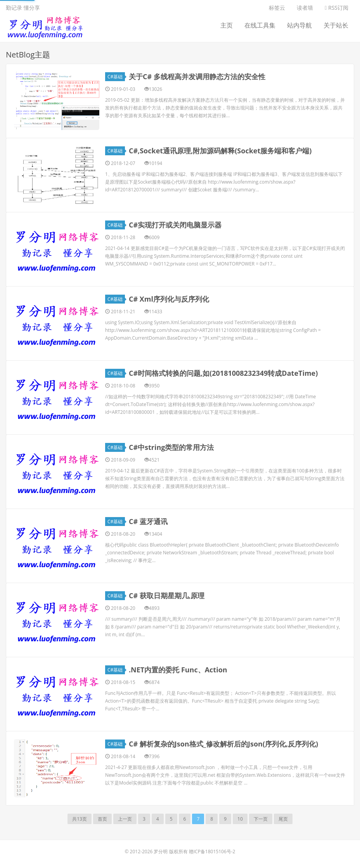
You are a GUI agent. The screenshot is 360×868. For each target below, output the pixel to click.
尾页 (283, 819)
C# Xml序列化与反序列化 (169, 299)
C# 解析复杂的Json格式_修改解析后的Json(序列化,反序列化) (223, 744)
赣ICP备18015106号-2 (212, 852)
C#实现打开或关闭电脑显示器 (175, 225)
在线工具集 (260, 25)
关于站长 (336, 25)
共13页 (80, 819)
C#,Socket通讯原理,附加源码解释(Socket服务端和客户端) (220, 151)
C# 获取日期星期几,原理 (167, 595)
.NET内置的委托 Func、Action (178, 670)
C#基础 (116, 77)
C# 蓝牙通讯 (148, 521)
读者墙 (305, 8)
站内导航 (299, 25)
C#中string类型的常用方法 (171, 447)
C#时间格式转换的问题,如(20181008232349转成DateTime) (223, 373)
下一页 (261, 819)
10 (240, 819)
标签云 (277, 8)
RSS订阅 (337, 8)
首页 (102, 819)
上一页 (125, 819)
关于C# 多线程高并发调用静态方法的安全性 (197, 76)
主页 (227, 25)
